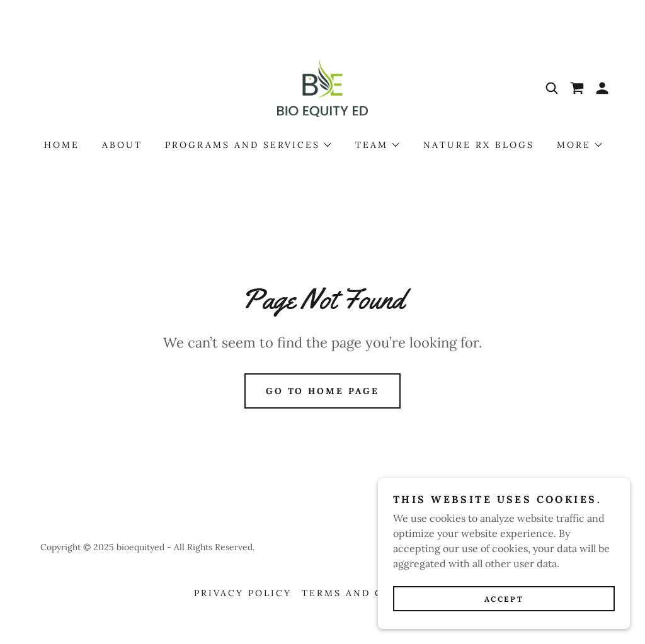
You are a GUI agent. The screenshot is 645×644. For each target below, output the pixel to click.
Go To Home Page (323, 391)
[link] (322, 87)
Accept (504, 599)
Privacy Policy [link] (243, 593)
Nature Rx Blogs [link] (479, 145)
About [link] (122, 145)
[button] (602, 88)
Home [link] (62, 145)
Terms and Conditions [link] (376, 593)
